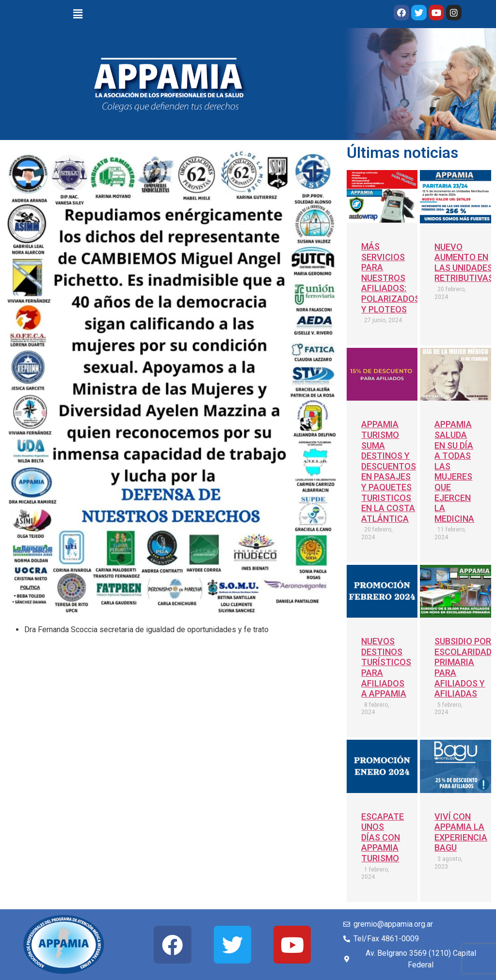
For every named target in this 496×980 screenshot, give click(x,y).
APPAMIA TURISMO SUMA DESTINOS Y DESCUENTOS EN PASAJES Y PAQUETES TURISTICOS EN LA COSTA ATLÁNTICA (389, 471)
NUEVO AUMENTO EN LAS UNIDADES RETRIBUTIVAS (464, 263)
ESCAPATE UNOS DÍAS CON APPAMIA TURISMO (383, 837)
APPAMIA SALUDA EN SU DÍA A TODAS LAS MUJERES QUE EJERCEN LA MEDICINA (454, 471)
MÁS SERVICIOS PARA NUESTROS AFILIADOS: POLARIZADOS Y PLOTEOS (391, 278)
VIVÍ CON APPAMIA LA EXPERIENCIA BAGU (461, 832)
